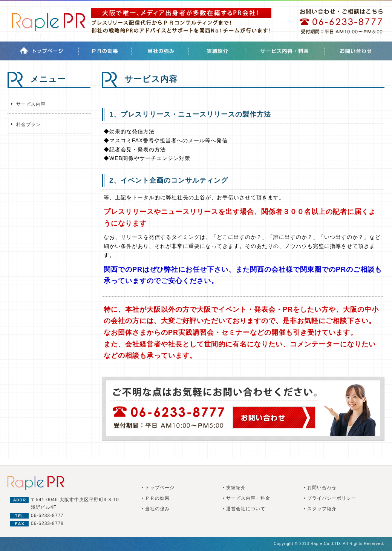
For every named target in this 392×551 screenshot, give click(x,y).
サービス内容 (31, 104)
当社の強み (157, 509)
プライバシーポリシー (332, 498)
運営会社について (246, 509)
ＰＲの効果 (157, 498)
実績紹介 (236, 488)
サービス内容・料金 (248, 498)
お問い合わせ (322, 488)
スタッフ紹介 (322, 509)
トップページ (160, 488)
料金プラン (28, 125)
